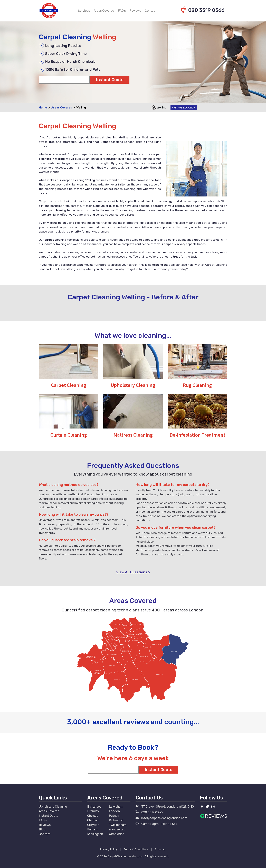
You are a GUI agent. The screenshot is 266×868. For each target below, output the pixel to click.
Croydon (93, 825)
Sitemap (160, 849)
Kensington (95, 834)
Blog (42, 829)
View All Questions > (133, 572)
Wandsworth (118, 829)
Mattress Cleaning (133, 435)
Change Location (184, 108)
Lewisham (116, 807)
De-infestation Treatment (197, 435)
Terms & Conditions (136, 849)
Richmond (116, 820)
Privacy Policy (109, 849)
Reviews (135, 11)
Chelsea (93, 816)
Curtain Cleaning (69, 435)
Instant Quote (49, 816)
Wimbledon (117, 834)
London (114, 811)
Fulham (92, 829)
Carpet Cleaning (69, 385)
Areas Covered (104, 11)
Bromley (93, 811)
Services (84, 11)
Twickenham (118, 825)
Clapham (93, 820)
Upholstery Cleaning (133, 385)
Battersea (94, 807)
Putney (114, 816)
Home (43, 107)
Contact (151, 11)
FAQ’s (122, 11)
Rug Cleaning (197, 385)
